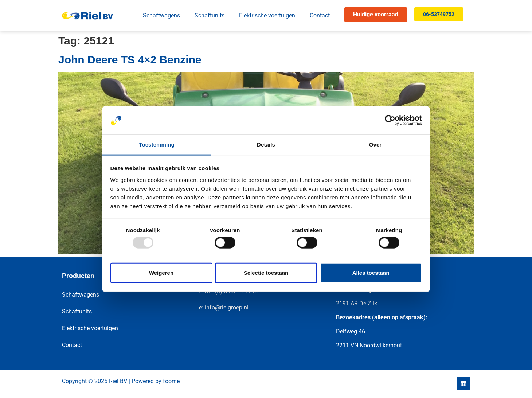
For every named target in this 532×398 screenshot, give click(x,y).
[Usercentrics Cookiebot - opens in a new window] (390, 120)
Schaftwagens (161, 15)
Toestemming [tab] (157, 145)
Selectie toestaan (266, 272)
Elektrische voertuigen (267, 15)
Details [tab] (266, 145)
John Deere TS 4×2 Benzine (130, 60)
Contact (320, 15)
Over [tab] (375, 145)
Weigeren (161, 272)
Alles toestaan (371, 272)
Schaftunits (210, 15)
